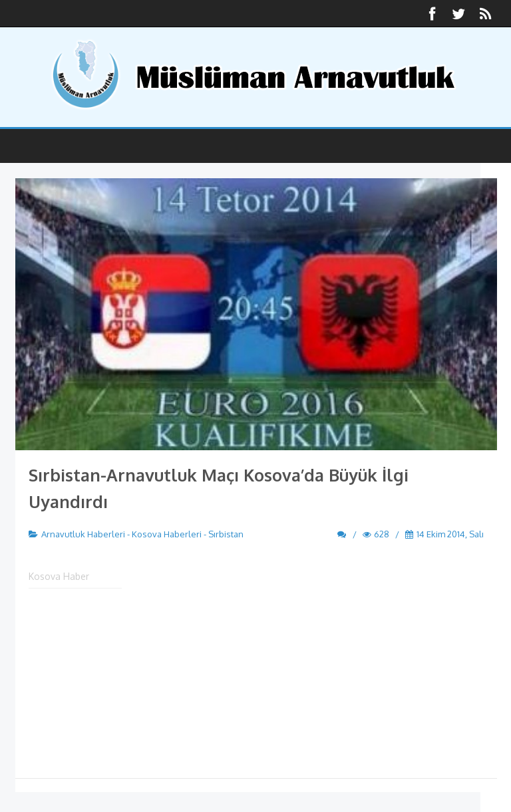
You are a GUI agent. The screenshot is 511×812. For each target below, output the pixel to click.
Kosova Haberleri (167, 534)
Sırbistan (226, 534)
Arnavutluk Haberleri (83, 534)
